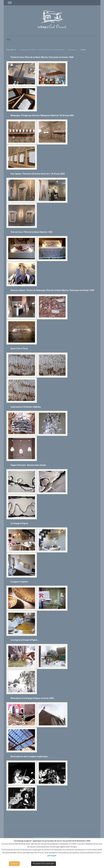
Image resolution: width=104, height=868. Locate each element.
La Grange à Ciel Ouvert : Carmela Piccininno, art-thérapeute (41, 50)
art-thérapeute (66, 837)
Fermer (14, 864)
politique (52, 855)
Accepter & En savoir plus (44, 864)
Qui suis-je (72, 50)
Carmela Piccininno (55, 837)
